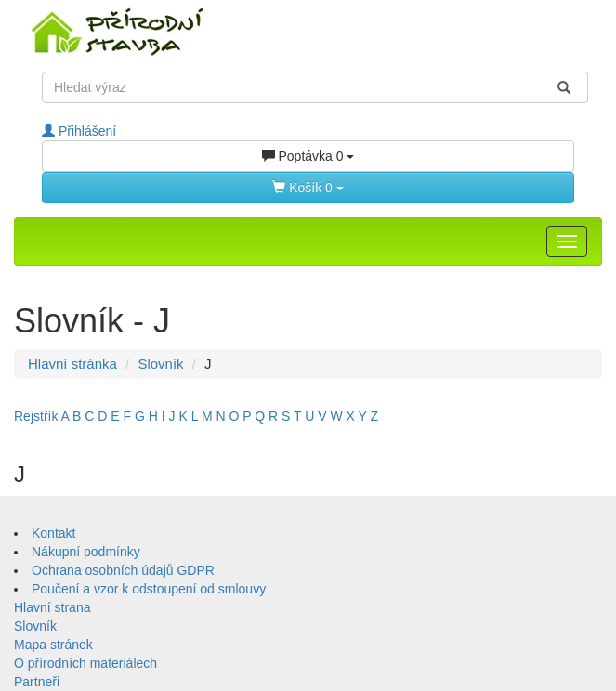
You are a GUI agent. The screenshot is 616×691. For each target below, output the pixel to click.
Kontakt (53, 533)
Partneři (37, 682)
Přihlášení (79, 131)
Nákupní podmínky (86, 552)
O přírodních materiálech (85, 663)
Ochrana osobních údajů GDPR (123, 570)
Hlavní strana (52, 607)
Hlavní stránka (72, 364)
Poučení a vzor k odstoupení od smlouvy (149, 589)
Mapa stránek (53, 645)
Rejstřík (36, 416)
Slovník (160, 364)
